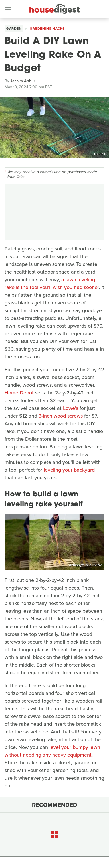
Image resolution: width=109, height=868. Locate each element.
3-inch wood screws (61, 416)
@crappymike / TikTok (85, 565)
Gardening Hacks (47, 29)
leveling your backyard (69, 470)
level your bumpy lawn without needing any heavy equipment (52, 751)
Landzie (100, 154)
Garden (14, 29)
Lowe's (71, 408)
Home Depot (19, 393)
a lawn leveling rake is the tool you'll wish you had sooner (52, 283)
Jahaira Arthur (23, 81)
